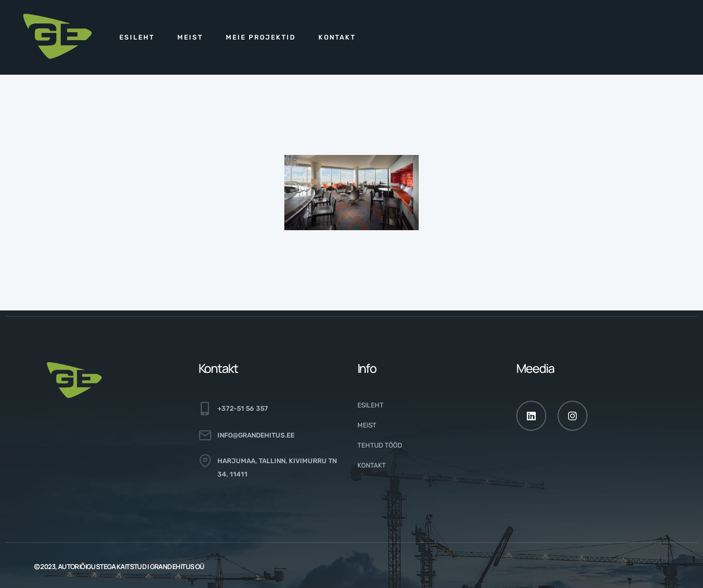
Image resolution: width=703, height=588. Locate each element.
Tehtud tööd (380, 445)
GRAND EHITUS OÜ (177, 567)
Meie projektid (261, 37)
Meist (190, 37)
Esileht (137, 37)
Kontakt (337, 37)
